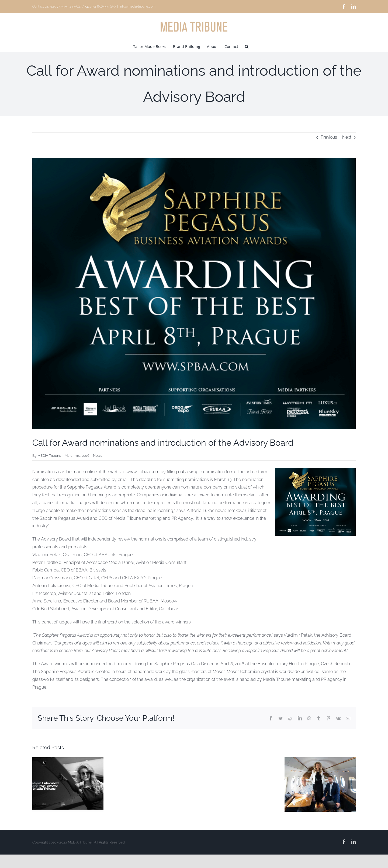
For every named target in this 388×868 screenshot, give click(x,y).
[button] (247, 46)
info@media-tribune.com (138, 6)
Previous (329, 137)
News (98, 456)
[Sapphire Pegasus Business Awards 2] (194, 294)
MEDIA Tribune (49, 456)
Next (347, 137)
